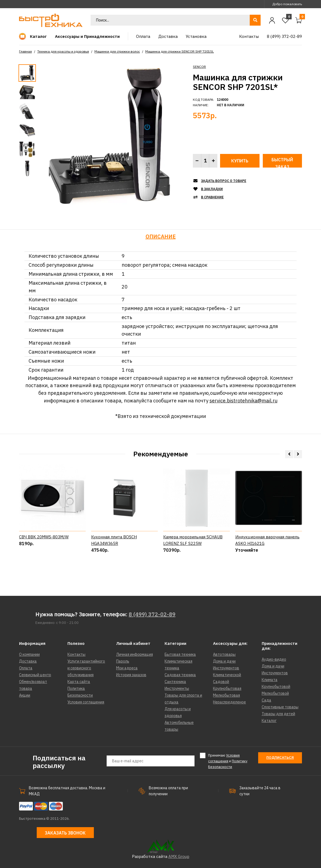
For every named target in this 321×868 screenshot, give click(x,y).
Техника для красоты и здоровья (63, 51)
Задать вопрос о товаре (224, 181)
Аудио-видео (274, 659)
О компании (29, 654)
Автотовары (224, 654)
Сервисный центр (35, 675)
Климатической (227, 675)
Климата (270, 680)
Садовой (221, 682)
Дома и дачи (224, 661)
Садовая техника (180, 675)
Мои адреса (127, 668)
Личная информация (135, 654)
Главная (25, 51)
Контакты (76, 654)
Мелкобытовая (226, 695)
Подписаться (280, 758)
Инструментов (226, 668)
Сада (266, 700)
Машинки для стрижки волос (117, 51)
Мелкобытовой (275, 693)
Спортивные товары (280, 707)
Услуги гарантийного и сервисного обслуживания (86, 668)
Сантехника (175, 682)
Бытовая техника (180, 654)
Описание (161, 236)
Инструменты (177, 688)
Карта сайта (79, 682)
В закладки (212, 189)
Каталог (269, 721)
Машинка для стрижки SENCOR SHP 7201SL (180, 51)
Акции (25, 695)
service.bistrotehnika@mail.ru (243, 401)
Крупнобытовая (227, 688)
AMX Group (179, 856)
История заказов (131, 675)
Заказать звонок (65, 833)
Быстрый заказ (282, 162)
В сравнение (212, 197)
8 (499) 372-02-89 (152, 614)
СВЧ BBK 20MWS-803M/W (44, 559)
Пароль (123, 661)
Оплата (26, 668)
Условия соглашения (86, 702)
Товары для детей (278, 714)
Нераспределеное (229, 702)
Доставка (28, 661)
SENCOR (199, 67)
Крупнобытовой (276, 687)
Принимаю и (228, 761)
